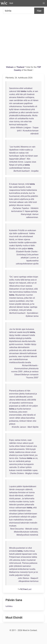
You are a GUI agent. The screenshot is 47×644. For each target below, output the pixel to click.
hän (21, 94)
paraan (18, 499)
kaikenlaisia (32, 190)
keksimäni (25, 523)
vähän (18, 418)
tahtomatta (29, 499)
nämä (29, 350)
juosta (30, 397)
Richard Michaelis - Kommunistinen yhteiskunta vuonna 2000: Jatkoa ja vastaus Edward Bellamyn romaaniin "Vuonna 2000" (25, 372)
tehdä (29, 310)
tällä (22, 280)
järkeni (21, 514)
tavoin (36, 112)
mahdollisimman (20, 359)
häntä (12, 239)
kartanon (27, 409)
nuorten (29, 295)
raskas (22, 153)
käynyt (12, 283)
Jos (11, 329)
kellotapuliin (22, 125)
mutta (28, 187)
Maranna (25, 147)
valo (26, 202)
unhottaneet (28, 236)
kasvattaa (30, 418)
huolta (20, 409)
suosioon (19, 344)
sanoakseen (18, 103)
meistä (19, 470)
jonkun (20, 464)
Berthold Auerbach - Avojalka (26, 171)
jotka (26, 298)
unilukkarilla (23, 119)
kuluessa (30, 329)
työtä (20, 165)
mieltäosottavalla (17, 362)
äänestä (23, 353)
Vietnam (10, 67)
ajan (24, 329)
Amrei (21, 162)
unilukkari (28, 88)
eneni (25, 412)
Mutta (35, 115)
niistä (12, 499)
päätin (19, 486)
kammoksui (18, 292)
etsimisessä (15, 523)
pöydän (18, 304)
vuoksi (12, 94)
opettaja (23, 277)
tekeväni (13, 505)
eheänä (12, 455)
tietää (12, 452)
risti (27, 153)
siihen (22, 467)
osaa (20, 455)
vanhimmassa (27, 403)
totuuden (28, 520)
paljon (25, 249)
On (11, 277)
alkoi (23, 112)
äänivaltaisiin (24, 347)
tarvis (12, 458)
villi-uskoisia (15, 560)
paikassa (33, 563)
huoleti (17, 147)
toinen (24, 440)
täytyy (12, 335)
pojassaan (14, 406)
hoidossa (13, 412)
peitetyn (13, 205)
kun (31, 193)
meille (12, 575)
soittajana (30, 97)
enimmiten (14, 394)
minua (32, 551)
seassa (29, 286)
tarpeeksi (16, 403)
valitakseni (29, 496)
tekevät (34, 356)
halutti (12, 554)
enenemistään (15, 415)
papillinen (28, 103)
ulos (35, 446)
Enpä (11, 440)
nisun (23, 286)
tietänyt (14, 310)
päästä (18, 554)
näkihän (13, 443)
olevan (28, 452)
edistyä (24, 517)
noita (35, 554)
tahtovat (13, 332)
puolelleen (20, 301)
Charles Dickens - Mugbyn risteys (24, 473)
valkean (20, 202)
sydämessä (23, 233)
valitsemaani (21, 508)
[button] (44, 3)
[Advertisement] (23, 41)
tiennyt (21, 184)
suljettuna (24, 199)
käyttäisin (22, 511)
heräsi (23, 190)
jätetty (22, 394)
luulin (32, 502)
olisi (34, 421)
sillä (29, 283)
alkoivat (13, 307)
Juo (11, 147)
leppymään (14, 159)
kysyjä (33, 449)
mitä (27, 184)
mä (26, 156)
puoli (31, 443)
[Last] (30, 589)
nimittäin (13, 511)
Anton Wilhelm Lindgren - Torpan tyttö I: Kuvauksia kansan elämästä (24, 131)
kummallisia (15, 193)
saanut (12, 301)
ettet (21, 88)
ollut (30, 548)
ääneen (20, 307)
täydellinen (14, 150)
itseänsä (31, 94)
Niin (29, 159)
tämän (18, 329)
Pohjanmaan (15, 557)
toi (37, 572)
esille (11, 280)
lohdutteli (13, 162)
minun (19, 443)
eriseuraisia (26, 557)
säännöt (29, 489)
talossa (26, 168)
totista (34, 292)
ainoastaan (14, 353)
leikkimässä (21, 400)
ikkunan (20, 205)
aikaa (23, 418)
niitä (11, 563)
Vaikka (32, 233)
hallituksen (32, 353)
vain (34, 147)
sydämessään (30, 242)
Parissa (26, 563)
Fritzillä (21, 230)
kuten (23, 560)
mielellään (27, 470)
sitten (17, 446)
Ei (10, 184)
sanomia (13, 464)
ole (20, 236)
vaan (11, 100)
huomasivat (14, 196)
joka (20, 412)
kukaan (14, 184)
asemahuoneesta (17, 449)
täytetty (19, 246)
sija (11, 233)
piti (25, 94)
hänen (36, 100)
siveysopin (20, 489)
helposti (23, 283)
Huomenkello (29, 106)
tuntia (12, 446)
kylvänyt (30, 289)
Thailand (21, 67)
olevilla (25, 341)
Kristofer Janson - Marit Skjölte (25, 427)
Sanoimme (14, 88)
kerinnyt (13, 125)
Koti (11, 3)
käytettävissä (15, 341)
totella (32, 335)
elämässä (19, 496)
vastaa (17, 440)
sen (36, 91)
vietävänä (20, 461)
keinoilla (32, 341)
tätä (19, 91)
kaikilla (28, 338)
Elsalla (12, 249)
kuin (11, 520)
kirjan (36, 277)
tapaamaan (27, 554)
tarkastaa (13, 492)
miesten (13, 298)
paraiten (21, 505)
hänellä (12, 153)
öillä (30, 202)
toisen (12, 304)
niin (11, 103)
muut (11, 236)
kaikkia (12, 338)
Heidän (27, 344)
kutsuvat (17, 563)
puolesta (13, 356)
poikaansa (14, 421)
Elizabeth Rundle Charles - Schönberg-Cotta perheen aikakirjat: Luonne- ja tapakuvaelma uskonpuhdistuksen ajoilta (27, 258)
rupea (35, 470)
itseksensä (30, 394)
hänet (30, 156)
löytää (26, 455)
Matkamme (14, 572)
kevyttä (26, 332)
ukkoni (26, 443)
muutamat (31, 560)
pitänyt (12, 424)
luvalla (32, 569)
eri (27, 492)
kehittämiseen (31, 514)
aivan (34, 452)
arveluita (24, 193)
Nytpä (12, 165)
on (30, 147)
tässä (12, 496)
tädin (15, 233)
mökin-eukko (25, 150)
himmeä (13, 202)
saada (20, 332)
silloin (12, 119)
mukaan (13, 526)
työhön (29, 467)
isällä (23, 406)
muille (29, 91)
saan (36, 156)
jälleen (22, 159)
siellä (15, 187)
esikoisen (32, 230)
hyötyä (27, 575)
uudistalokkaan (16, 168)
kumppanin (29, 464)
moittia (12, 502)
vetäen (30, 277)
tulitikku (9, 606)
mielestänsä (25, 109)
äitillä (34, 400)
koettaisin (16, 517)
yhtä (33, 109)
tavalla (28, 362)
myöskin (26, 356)
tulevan (29, 446)
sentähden (19, 100)
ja (19, 112)
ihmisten (22, 492)
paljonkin (19, 575)
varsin (12, 418)
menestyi (24, 572)
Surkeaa (23, 458)
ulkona (12, 400)
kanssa (20, 298)
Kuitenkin (13, 230)
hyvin (31, 572)
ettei (26, 122)
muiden (19, 502)
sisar (34, 162)
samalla (29, 112)
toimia (17, 122)
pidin (11, 566)
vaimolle (13, 467)
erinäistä (13, 551)
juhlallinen (14, 112)
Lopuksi (13, 486)
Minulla (12, 548)
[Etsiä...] (19, 11)
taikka (34, 557)
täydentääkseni (29, 486)
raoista (27, 205)
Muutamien (20, 295)
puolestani (21, 548)
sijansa (27, 239)
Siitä (28, 449)
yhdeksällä (14, 115)
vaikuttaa (13, 347)
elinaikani (13, 514)
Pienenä (13, 391)
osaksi (12, 246)
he (34, 193)
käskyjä (19, 338)
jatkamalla (29, 505)
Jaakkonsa (19, 452)
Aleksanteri (14, 289)
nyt (33, 283)
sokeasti (25, 335)
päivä (16, 199)
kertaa (28, 280)
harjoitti (21, 187)
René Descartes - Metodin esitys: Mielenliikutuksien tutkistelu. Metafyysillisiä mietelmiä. (24, 532)
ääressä (26, 304)
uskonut (13, 91)
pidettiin (34, 196)
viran (11, 122)
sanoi (16, 277)
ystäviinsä (14, 350)
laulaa (26, 307)
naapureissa (15, 190)
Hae (39, 11)
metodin (34, 523)
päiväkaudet (21, 397)
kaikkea (27, 292)
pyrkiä (12, 344)
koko (11, 199)
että (18, 94)
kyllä (11, 109)
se (29, 100)
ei (34, 91)
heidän (21, 242)
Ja (23, 499)
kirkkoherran (23, 569)
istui (28, 301)
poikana (20, 391)
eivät (16, 236)
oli (31, 100)
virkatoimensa (15, 106)
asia (33, 280)
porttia (27, 196)
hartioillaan (14, 156)
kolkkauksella (25, 115)
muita (31, 119)
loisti (35, 202)
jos (36, 455)
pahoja (28, 461)
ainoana (13, 97)
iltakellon (21, 97)
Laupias (28, 162)
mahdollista (19, 520)
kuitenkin (13, 242)
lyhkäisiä (18, 566)
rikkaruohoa (14, 286)
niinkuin (23, 421)
